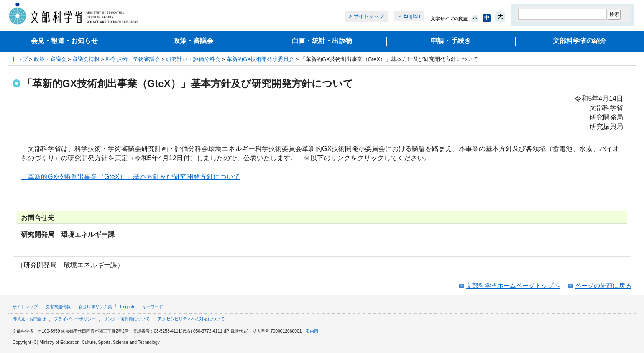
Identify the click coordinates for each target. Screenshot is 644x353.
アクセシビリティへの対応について (191, 319)
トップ (19, 59)
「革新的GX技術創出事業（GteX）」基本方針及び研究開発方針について (130, 177)
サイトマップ (369, 16)
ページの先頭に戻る (603, 285)
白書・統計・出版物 (322, 41)
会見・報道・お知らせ (64, 41)
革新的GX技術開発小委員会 (261, 59)
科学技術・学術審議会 (133, 59)
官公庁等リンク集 (95, 307)
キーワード (153, 307)
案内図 (312, 331)
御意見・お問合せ (29, 319)
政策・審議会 (193, 41)
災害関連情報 (58, 307)
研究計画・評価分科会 (193, 59)
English (412, 16)
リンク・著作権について (127, 319)
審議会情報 (86, 59)
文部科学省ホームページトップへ (513, 285)
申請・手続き (451, 41)
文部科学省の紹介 (580, 41)
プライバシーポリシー (75, 319)
